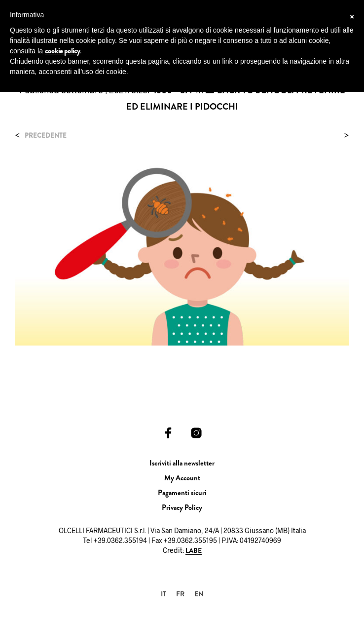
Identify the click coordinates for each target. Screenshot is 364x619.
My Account (182, 478)
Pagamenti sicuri (182, 493)
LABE (194, 551)
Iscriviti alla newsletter (182, 463)
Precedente (46, 135)
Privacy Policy (182, 507)
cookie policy (62, 51)
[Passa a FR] (180, 594)
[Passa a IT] (164, 594)
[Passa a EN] (199, 594)
